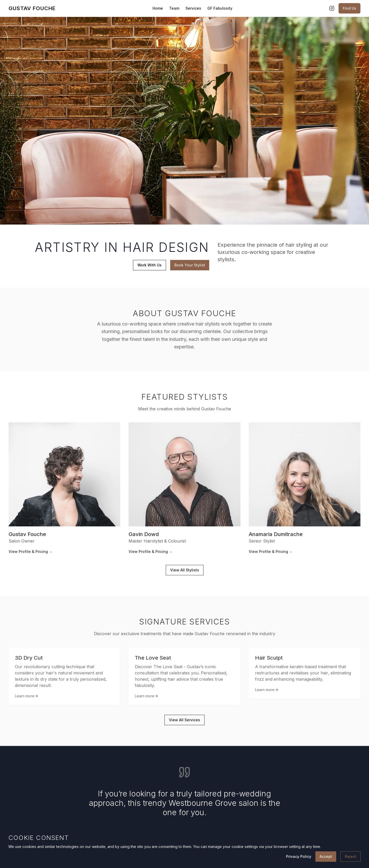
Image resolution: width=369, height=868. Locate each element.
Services (193, 8)
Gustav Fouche (27, 536)
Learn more (27, 700)
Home (158, 8)
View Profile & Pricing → (31, 553)
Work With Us (149, 265)
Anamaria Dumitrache (276, 536)
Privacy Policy (299, 856)
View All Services (184, 722)
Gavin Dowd (144, 536)
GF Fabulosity (220, 8)
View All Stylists (185, 572)
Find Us (349, 8)
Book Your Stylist (189, 265)
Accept (326, 856)
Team (174, 8)
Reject (351, 856)
